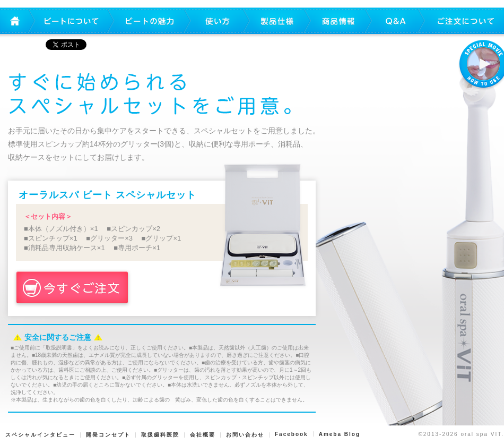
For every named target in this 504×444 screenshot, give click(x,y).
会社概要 (203, 435)
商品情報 (338, 22)
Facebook (292, 434)
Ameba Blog (340, 434)
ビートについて (72, 22)
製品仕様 (277, 22)
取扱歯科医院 (160, 435)
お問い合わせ (245, 435)
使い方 (218, 22)
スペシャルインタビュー (40, 435)
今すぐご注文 (72, 288)
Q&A (395, 22)
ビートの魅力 (150, 22)
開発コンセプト (108, 435)
